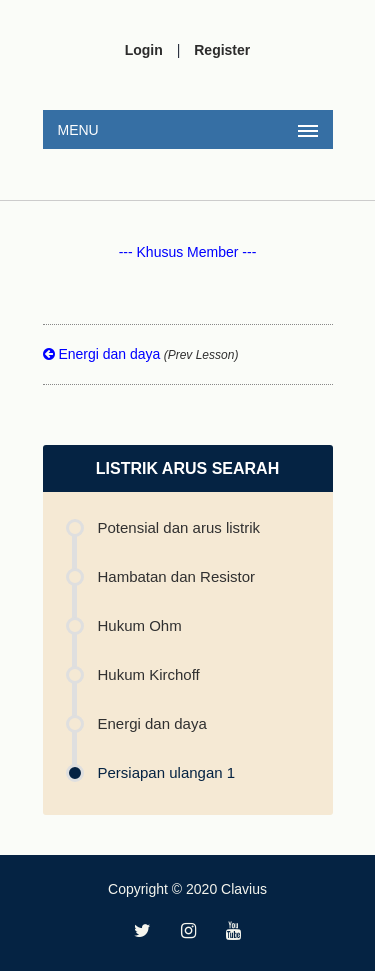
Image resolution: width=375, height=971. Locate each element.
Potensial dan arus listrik (179, 527)
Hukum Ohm (140, 625)
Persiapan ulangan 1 (167, 772)
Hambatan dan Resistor (177, 576)
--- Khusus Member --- (188, 252)
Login (144, 50)
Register (222, 50)
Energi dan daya (141, 354)
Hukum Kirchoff (149, 674)
